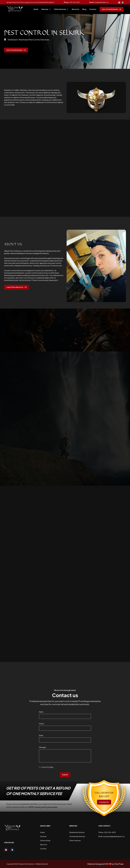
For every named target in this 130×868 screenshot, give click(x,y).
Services (43, 836)
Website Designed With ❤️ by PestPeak (105, 864)
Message (42, 747)
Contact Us (104, 802)
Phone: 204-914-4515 (107, 832)
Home (36, 9)
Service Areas (45, 840)
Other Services (75, 840)
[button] (46, 9)
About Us (75, 9)
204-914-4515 (74, 2)
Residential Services (77, 832)
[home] (15, 9)
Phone (41, 724)
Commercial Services (77, 836)
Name (41, 712)
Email (41, 735)
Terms (51, 767)
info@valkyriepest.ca (101, 2)
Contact (93, 9)
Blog (84, 9)
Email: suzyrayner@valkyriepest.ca (111, 836)
